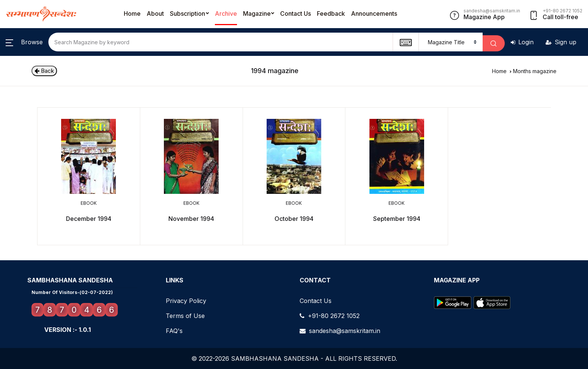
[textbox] (406, 42)
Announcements (374, 13)
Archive (226, 13)
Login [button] (522, 42)
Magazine (257, 13)
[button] (24, 42)
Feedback (331, 13)
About (155, 13)
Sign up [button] (561, 42)
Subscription (187, 13)
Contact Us (295, 13)
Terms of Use (185, 316)
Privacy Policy (186, 301)
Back (44, 71)
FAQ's (174, 331)
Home (132, 13)
